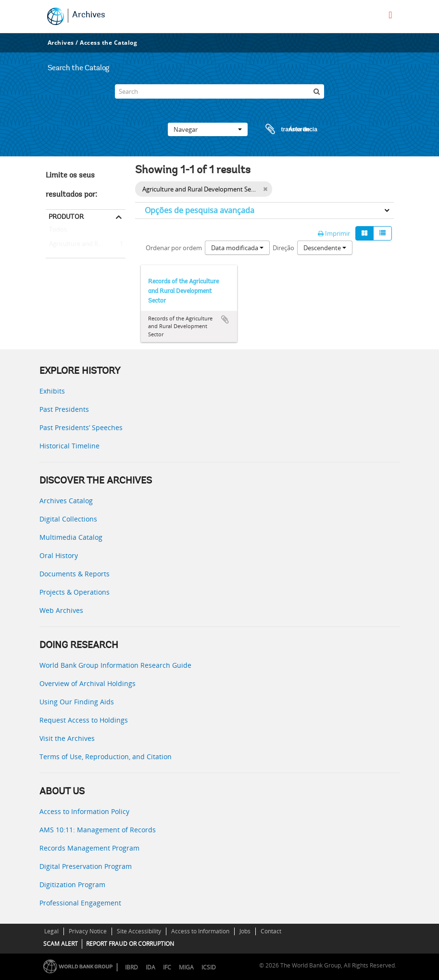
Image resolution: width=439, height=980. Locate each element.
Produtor (66, 216)
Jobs (245, 931)
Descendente (325, 248)
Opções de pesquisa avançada (200, 210)
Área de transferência (282, 129)
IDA (151, 967)
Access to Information (200, 931)
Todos (58, 231)
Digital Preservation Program (86, 866)
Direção (283, 248)
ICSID (209, 967)
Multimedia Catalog (71, 537)
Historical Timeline (69, 446)
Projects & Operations (75, 592)
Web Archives (61, 610)
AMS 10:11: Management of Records (98, 830)
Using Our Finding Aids (77, 702)
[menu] (390, 15)
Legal (51, 931)
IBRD (132, 967)
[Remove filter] (265, 189)
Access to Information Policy (84, 811)
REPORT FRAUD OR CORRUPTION (130, 944)
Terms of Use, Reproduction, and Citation (106, 757)
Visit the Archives (67, 738)
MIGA (186, 967)
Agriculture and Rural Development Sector (86, 244)
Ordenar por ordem (174, 248)
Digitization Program (72, 885)
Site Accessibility (139, 931)
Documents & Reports (75, 574)
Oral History (59, 555)
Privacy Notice (88, 931)
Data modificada (237, 248)
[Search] (219, 91)
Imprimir (334, 233)
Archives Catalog (66, 501)
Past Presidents (64, 409)
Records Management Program (89, 848)
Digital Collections (68, 519)
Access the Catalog (108, 43)
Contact (271, 931)
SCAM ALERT (61, 944)
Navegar (208, 129)
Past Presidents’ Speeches (81, 427)
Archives (89, 15)
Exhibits (52, 391)
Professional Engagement (80, 903)
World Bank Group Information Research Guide (115, 665)
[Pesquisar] (317, 91)
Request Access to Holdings (84, 720)
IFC (167, 967)
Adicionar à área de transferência (225, 319)
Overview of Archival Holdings (88, 683)
